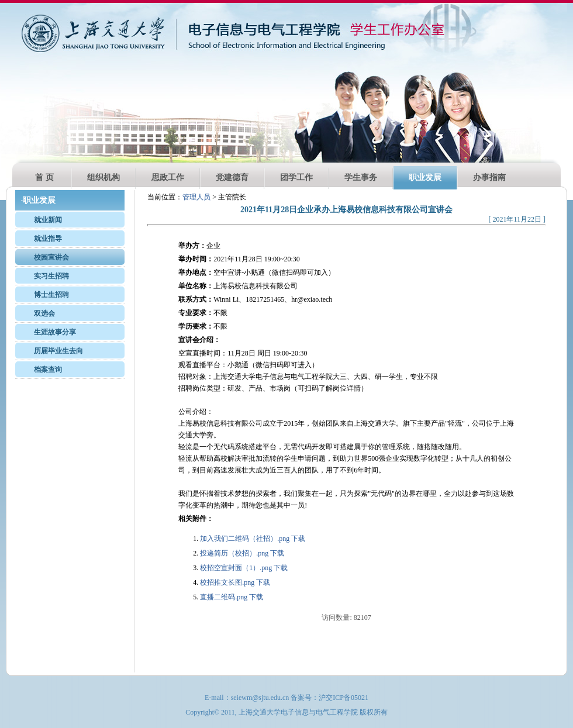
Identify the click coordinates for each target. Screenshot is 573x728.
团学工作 (296, 177)
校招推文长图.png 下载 (235, 582)
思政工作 (168, 177)
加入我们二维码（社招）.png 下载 (253, 539)
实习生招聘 (51, 276)
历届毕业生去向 (58, 351)
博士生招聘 (51, 295)
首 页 (44, 177)
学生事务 (361, 177)
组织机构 (103, 177)
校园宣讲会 (51, 257)
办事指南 (489, 177)
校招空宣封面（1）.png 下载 (244, 568)
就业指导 (48, 239)
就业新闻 (48, 220)
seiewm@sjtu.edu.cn (260, 698)
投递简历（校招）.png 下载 (242, 553)
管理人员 (196, 197)
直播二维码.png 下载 (232, 597)
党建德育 (232, 177)
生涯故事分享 (55, 332)
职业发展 (425, 177)
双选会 (44, 313)
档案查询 (48, 370)
